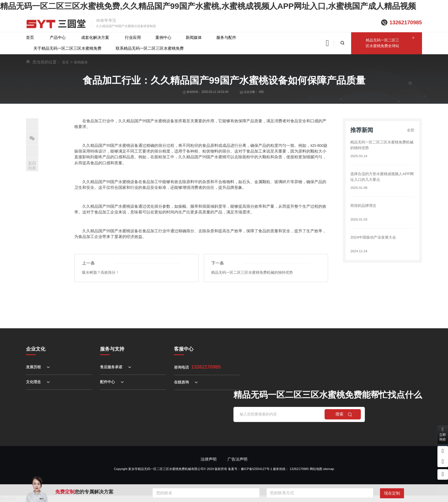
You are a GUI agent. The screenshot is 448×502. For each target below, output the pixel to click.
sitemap (329, 469)
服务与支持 (112, 349)
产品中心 (58, 38)
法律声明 (209, 459)
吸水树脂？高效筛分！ (102, 273)
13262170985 (406, 22)
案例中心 (163, 38)
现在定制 (392, 493)
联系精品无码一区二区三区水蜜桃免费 (150, 48)
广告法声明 (237, 459)
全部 (410, 130)
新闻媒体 (194, 38)
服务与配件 (226, 38)
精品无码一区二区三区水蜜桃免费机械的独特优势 (255, 273)
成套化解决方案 (95, 38)
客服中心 (184, 349)
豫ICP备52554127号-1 (257, 469)
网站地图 (316, 469)
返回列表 (32, 166)
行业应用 (133, 38)
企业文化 (36, 349)
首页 (30, 38)
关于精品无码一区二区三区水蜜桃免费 (67, 48)
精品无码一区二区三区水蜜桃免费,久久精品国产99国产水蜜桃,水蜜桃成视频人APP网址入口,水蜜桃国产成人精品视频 (208, 6)
